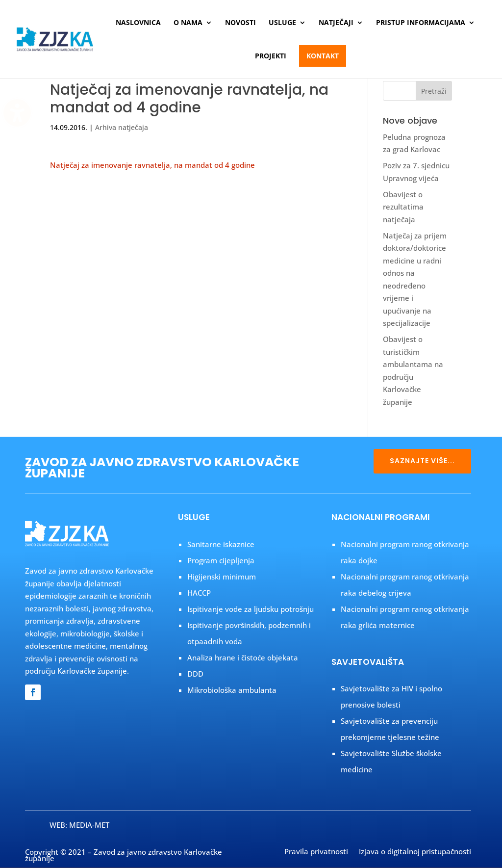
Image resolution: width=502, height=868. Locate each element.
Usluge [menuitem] (282, 23)
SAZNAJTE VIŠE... (422, 461)
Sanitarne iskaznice (221, 544)
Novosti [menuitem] (240, 23)
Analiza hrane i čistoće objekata (243, 658)
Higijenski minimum (222, 577)
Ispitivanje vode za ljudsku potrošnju (251, 609)
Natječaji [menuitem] (336, 23)
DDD (195, 674)
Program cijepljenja (221, 560)
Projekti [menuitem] (271, 56)
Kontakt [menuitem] (323, 56)
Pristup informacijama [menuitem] (421, 23)
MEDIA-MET (89, 825)
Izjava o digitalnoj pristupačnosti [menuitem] (415, 852)
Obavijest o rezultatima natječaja (403, 207)
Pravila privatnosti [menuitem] (316, 852)
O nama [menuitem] (188, 23)
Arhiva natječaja (122, 127)
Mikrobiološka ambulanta (232, 690)
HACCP (199, 593)
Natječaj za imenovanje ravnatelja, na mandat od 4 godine (152, 165)
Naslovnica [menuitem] (138, 23)
